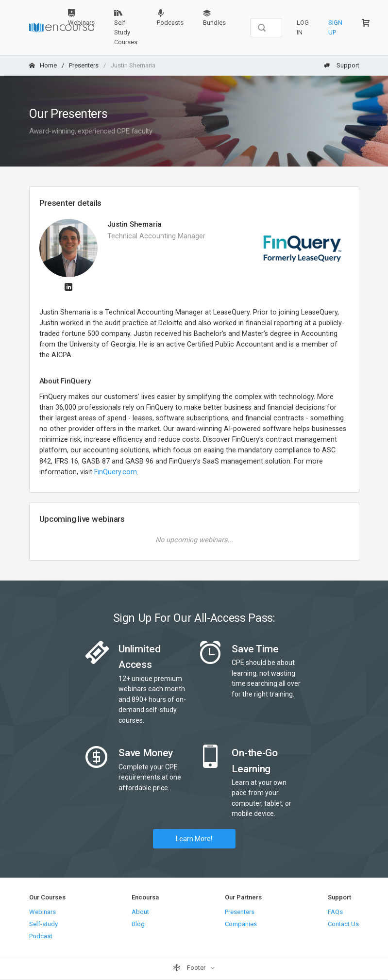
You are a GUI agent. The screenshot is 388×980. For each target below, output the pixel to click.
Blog (138, 924)
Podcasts (170, 18)
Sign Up (335, 27)
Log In (303, 27)
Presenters (84, 65)
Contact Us (343, 924)
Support (342, 65)
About (140, 912)
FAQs (335, 912)
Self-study (43, 924)
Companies (241, 924)
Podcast (41, 936)
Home (43, 65)
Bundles (214, 18)
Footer (190, 968)
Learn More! (194, 839)
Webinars (81, 18)
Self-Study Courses (126, 27)
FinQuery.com (116, 472)
